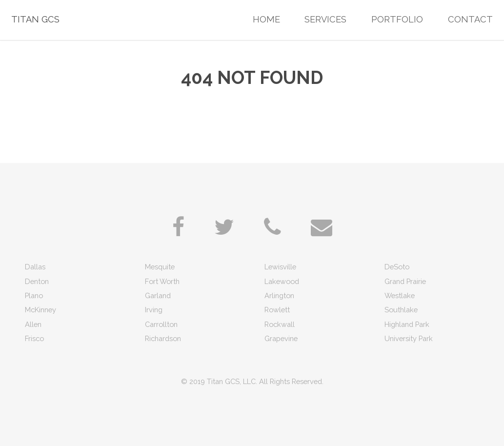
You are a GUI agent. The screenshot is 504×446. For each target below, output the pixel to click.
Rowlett (277, 310)
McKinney (40, 310)
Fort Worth (162, 281)
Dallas (35, 267)
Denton (37, 281)
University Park (409, 338)
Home (266, 19)
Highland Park (407, 324)
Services (325, 19)
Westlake (400, 295)
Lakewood (282, 281)
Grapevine (281, 338)
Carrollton (161, 324)
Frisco (34, 338)
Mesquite (160, 267)
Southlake (401, 310)
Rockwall (280, 324)
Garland (158, 295)
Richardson (163, 338)
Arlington (279, 295)
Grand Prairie (405, 281)
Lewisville (280, 267)
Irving (154, 310)
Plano (34, 295)
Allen (33, 324)
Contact (470, 19)
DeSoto (397, 267)
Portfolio (397, 19)
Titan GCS (35, 19)
